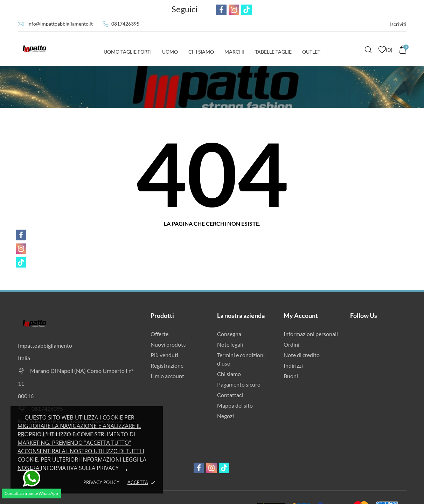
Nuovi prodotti (169, 344)
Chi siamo (229, 374)
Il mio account (167, 376)
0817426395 (125, 24)
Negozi (225, 416)
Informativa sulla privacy (80, 468)
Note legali (230, 344)
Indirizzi (293, 365)
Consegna (229, 334)
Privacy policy (101, 482)
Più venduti (164, 355)
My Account (301, 315)
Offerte (159, 334)
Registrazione (167, 365)
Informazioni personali (311, 334)
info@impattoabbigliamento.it (60, 24)
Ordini (291, 344)
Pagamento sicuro (239, 384)
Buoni (291, 376)
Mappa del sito (235, 405)
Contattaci (230, 395)
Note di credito (302, 355)
